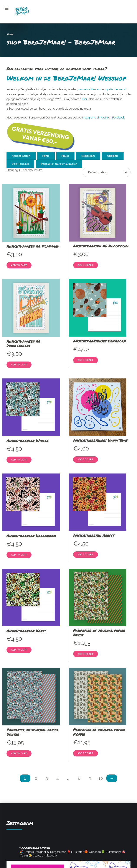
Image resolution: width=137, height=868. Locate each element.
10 (101, 778)
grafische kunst (116, 89)
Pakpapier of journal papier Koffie (99, 732)
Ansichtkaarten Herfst (94, 535)
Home (10, 34)
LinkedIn (102, 118)
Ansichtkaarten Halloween (31, 536)
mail (85, 99)
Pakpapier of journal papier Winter (32, 732)
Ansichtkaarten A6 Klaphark (33, 246)
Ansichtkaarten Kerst (26, 631)
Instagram (89, 118)
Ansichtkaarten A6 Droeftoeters (23, 343)
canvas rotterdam (90, 89)
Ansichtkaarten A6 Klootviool (101, 246)
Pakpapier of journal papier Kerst (99, 633)
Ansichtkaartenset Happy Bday (100, 440)
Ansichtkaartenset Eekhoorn (99, 341)
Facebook (118, 118)
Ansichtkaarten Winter (27, 441)
